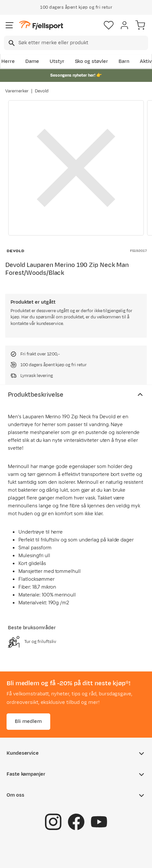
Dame (32, 61)
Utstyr (57, 61)
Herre (8, 61)
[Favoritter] (109, 25)
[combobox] (76, 43)
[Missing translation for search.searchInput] (11, 43)
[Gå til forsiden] (41, 25)
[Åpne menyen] (10, 25)
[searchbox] (83, 43)
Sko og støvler (92, 61)
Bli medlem (28, 721)
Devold (42, 91)
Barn (124, 61)
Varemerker (17, 91)
